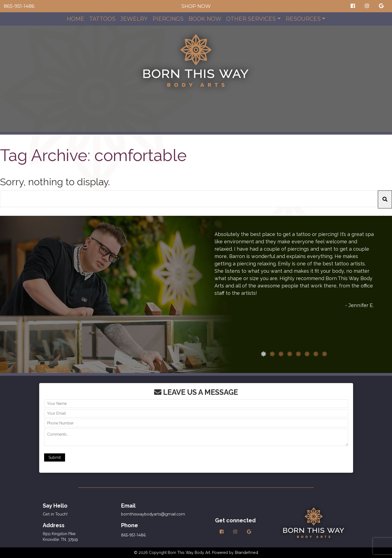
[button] (385, 200)
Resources (303, 19)
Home (76, 19)
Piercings (168, 19)
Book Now (205, 19)
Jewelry (134, 19)
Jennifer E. (361, 305)
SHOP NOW (196, 6)
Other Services (251, 19)
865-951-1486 (19, 6)
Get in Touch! (55, 514)
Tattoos (102, 19)
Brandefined (246, 553)
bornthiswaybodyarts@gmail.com (153, 514)
